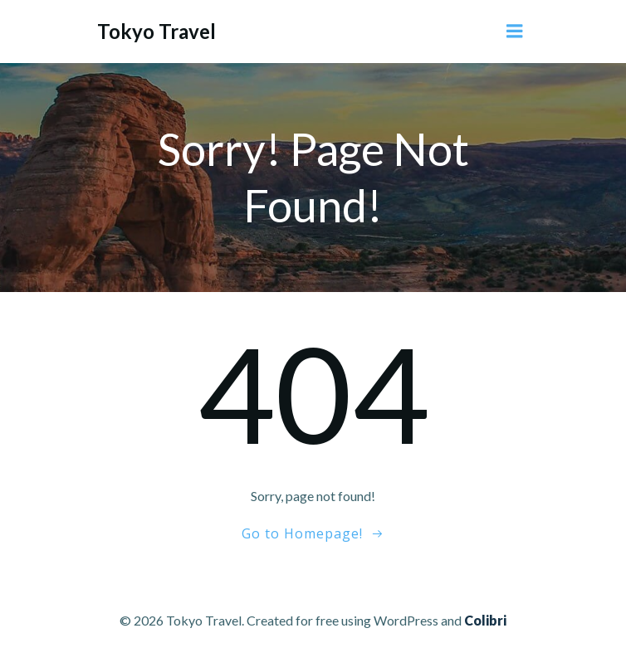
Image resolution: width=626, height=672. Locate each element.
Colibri (485, 620)
